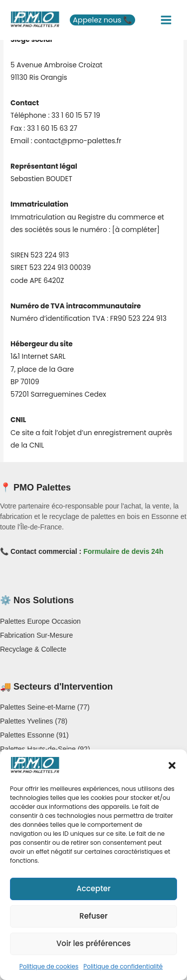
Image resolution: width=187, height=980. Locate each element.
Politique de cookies (49, 966)
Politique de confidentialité (123, 966)
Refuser (93, 916)
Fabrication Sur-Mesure (36, 635)
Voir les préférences (93, 943)
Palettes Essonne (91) (34, 735)
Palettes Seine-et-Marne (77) (45, 707)
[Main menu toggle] (166, 20)
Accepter (93, 888)
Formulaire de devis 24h (123, 551)
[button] (172, 765)
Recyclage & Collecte (33, 649)
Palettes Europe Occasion (40, 621)
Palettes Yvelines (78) (34, 721)
